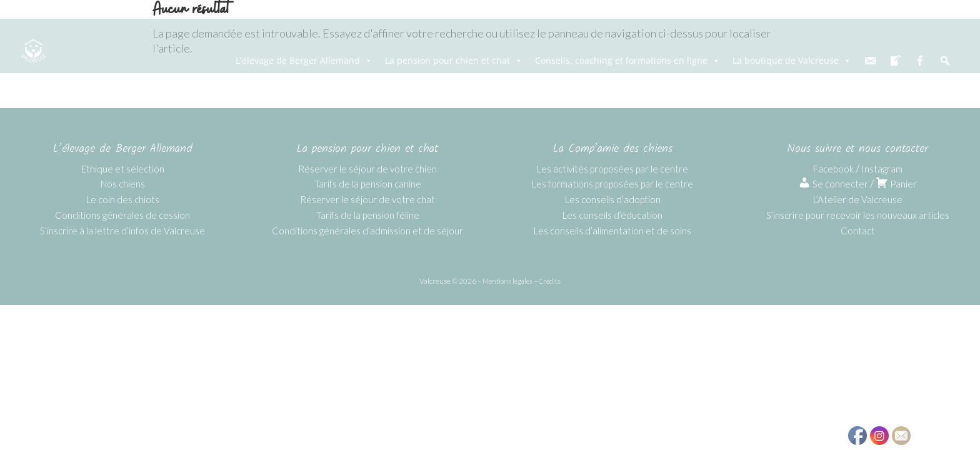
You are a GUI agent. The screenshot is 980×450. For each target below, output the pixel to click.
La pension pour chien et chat (454, 60)
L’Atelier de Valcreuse (858, 199)
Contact (858, 231)
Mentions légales (507, 281)
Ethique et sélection (123, 169)
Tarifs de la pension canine (368, 184)
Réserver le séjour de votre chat (367, 199)
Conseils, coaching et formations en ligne (627, 60)
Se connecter (833, 184)
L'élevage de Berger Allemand (304, 60)
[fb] (920, 61)
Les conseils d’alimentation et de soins (612, 231)
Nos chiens (123, 184)
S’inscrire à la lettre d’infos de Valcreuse (122, 231)
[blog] (895, 61)
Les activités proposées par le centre (612, 169)
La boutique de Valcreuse (792, 60)
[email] (870, 61)
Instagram (882, 169)
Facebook (833, 169)
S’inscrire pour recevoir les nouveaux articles (858, 215)
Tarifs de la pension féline (368, 215)
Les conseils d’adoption (613, 199)
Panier (896, 184)
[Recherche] (945, 61)
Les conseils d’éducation (612, 215)
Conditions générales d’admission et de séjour (367, 231)
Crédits (550, 281)
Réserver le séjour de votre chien (367, 169)
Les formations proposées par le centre (612, 184)
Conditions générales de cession (122, 215)
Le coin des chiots (123, 199)
